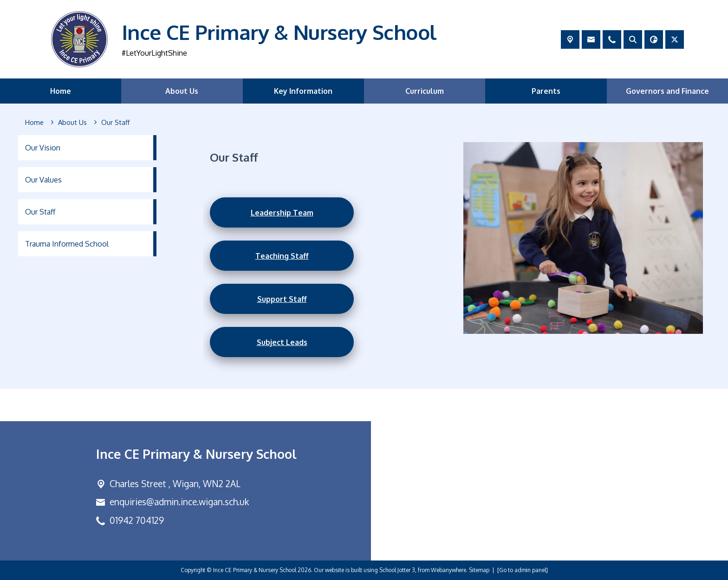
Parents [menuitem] (546, 91)
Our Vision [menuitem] (43, 148)
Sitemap (479, 570)
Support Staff (282, 299)
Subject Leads (282, 342)
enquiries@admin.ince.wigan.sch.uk (179, 502)
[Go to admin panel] (523, 570)
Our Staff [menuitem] (40, 212)
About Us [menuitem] (182, 91)
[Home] (34, 123)
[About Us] (72, 123)
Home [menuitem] (61, 91)
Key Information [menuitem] (303, 91)
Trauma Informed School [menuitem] (67, 244)
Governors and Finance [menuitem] (667, 91)
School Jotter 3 (397, 570)
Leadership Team (282, 212)
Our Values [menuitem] (43, 180)
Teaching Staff (282, 255)
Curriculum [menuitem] (425, 91)
